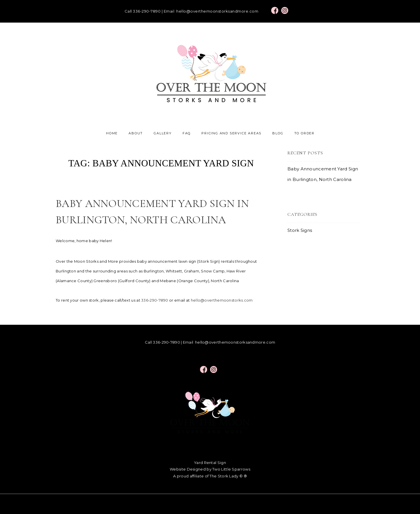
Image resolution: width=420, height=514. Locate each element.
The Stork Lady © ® (228, 476)
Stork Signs (300, 230)
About (136, 133)
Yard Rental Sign (210, 463)
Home (112, 133)
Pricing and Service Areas (231, 133)
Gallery (163, 133)
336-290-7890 (147, 11)
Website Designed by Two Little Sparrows (210, 469)
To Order (304, 133)
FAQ (187, 133)
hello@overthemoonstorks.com (222, 300)
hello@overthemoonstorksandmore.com (217, 11)
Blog (278, 133)
